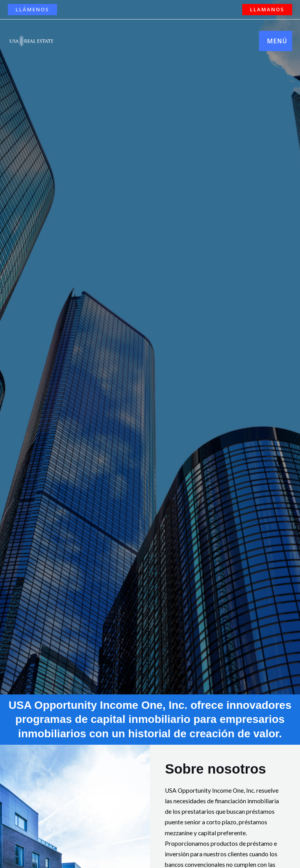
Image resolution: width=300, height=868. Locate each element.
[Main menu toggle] (276, 41)
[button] (32, 10)
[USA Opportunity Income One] (31, 41)
